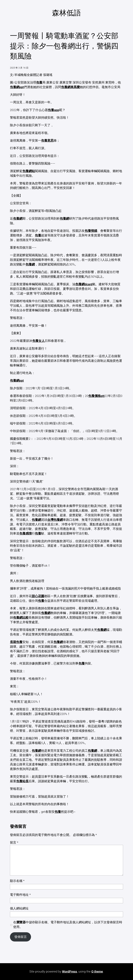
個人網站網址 (19, 908)
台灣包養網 (55, 520)
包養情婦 (91, 231)
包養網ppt (17, 87)
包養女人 (38, 341)
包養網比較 (21, 618)
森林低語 (66, 13)
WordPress (69, 971)
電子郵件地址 (20, 895)
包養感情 (26, 533)
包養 (39, 82)
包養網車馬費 (70, 87)
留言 (14, 842)
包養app (53, 110)
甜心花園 (38, 596)
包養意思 (47, 141)
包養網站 (29, 171)
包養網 (18, 219)
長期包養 (16, 642)
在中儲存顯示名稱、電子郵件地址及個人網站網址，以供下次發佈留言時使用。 (68, 925)
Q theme (97, 971)
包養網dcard (84, 284)
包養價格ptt (96, 396)
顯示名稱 (17, 881)
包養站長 (22, 781)
